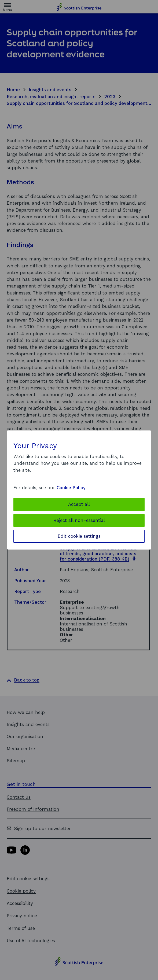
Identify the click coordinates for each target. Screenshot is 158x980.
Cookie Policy (71, 488)
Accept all (79, 504)
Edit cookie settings (79, 536)
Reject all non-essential (79, 520)
